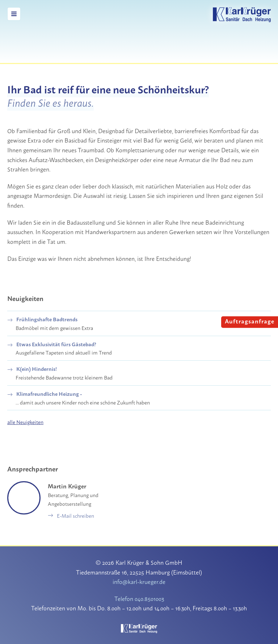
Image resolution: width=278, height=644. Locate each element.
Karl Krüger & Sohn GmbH (242, 15)
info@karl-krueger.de (139, 581)
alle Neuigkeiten (26, 421)
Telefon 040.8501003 (139, 598)
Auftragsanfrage (250, 321)
